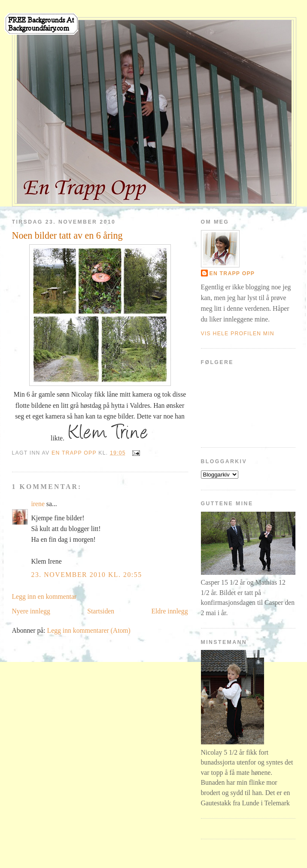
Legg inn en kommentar (44, 596)
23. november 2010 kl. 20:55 (87, 575)
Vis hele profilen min (238, 334)
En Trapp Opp (232, 273)
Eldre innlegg (169, 611)
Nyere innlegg (31, 611)
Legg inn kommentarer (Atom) (89, 630)
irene (38, 504)
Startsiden (101, 611)
